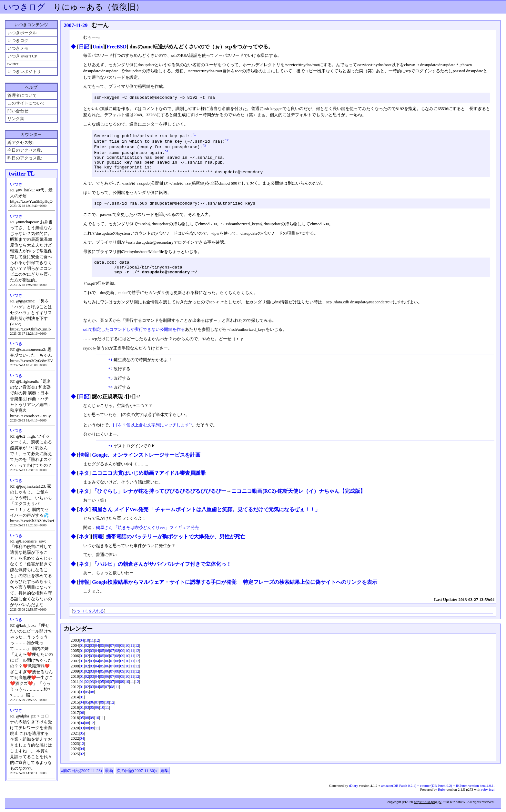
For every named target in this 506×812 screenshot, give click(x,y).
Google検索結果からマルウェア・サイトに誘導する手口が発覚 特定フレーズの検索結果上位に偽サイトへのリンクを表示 (235, 593)
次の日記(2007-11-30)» (137, 782)
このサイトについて (26, 103)
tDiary (353, 789)
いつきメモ (18, 48)
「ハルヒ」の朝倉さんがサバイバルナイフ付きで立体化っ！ (162, 575)
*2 (227, 142)
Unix (98, 47)
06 (107, 657)
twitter (13, 64)
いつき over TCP (22, 56)
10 (87, 651)
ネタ (84, 484)
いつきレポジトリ (24, 71)
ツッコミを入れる (88, 622)
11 (92, 651)
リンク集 (16, 119)
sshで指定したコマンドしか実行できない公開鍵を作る (134, 341)
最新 (109, 782)
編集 (165, 782)
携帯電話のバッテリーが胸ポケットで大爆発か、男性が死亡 (176, 548)
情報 (84, 466)
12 (97, 651)
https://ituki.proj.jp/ (428, 805)
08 (117, 657)
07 (112, 657)
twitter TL (22, 174)
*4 (166, 155)
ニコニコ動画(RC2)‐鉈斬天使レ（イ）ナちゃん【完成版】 (298, 502)
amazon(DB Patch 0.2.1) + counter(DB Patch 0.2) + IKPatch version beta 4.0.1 (437, 789)
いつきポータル (22, 33)
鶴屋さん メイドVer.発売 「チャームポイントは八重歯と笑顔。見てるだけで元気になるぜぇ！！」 (206, 521)
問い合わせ (18, 111)
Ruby (442, 793)
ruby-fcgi (488, 793)
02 (87, 657)
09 (122, 657)
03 (92, 657)
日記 (84, 47)
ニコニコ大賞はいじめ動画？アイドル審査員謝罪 (149, 484)
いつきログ (24, 7)
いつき (16, 184)
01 (82, 657)
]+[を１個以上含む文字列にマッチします (151, 436)
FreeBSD (116, 47)
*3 (204, 148)
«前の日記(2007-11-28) (81, 782)
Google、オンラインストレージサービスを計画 (146, 466)
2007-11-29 (76, 25)
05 (102, 657)
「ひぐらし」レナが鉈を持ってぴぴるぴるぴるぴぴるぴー (159, 502)
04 (82, 651)
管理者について (22, 95)
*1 (194, 136)
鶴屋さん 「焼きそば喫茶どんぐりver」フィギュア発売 (147, 539)
